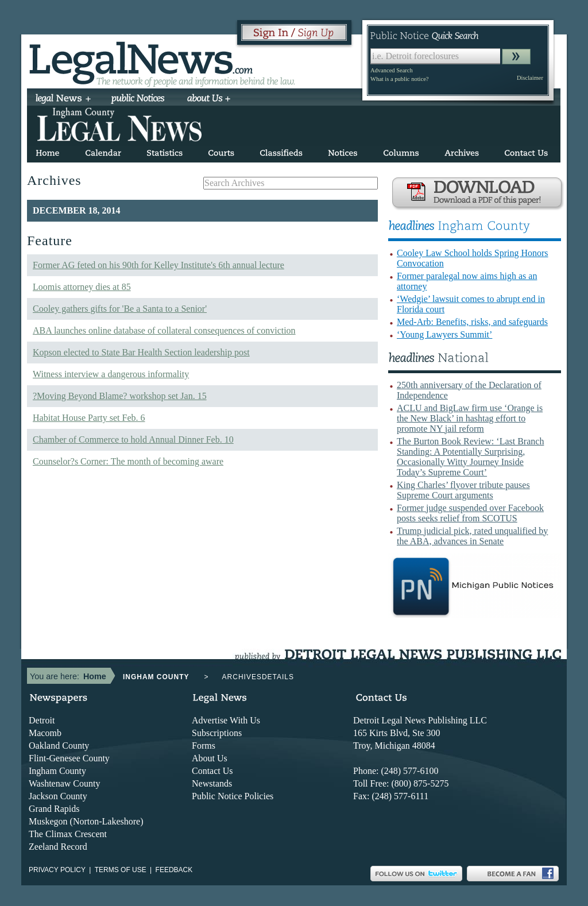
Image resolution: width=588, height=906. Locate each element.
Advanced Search (392, 70)
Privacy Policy (57, 870)
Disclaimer (530, 78)
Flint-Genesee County (69, 758)
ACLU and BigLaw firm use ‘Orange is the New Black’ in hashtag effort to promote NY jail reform (470, 418)
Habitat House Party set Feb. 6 (89, 418)
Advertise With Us (226, 720)
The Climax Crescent (68, 834)
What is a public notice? (399, 79)
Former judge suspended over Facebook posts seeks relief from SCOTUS (470, 513)
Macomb (45, 733)
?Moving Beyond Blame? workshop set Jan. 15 (120, 396)
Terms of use (121, 870)
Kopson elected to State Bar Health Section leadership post (141, 352)
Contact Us (212, 771)
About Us (210, 758)
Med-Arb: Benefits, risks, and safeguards (472, 322)
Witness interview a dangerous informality (111, 374)
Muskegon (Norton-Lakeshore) (86, 821)
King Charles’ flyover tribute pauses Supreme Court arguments (463, 490)
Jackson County (58, 796)
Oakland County (59, 746)
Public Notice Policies (233, 796)
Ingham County (57, 771)
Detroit (42, 720)
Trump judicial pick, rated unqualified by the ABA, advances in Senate (472, 536)
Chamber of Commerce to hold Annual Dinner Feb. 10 (133, 440)
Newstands (212, 783)
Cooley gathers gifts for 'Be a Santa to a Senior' (120, 309)
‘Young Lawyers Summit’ (444, 334)
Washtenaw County (64, 783)
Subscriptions (217, 733)
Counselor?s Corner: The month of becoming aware (128, 461)
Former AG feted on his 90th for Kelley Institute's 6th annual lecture (158, 265)
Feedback (174, 870)
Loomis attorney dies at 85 (82, 287)
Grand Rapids (54, 809)
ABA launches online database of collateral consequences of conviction (164, 330)
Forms (204, 746)
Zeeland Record (58, 847)
